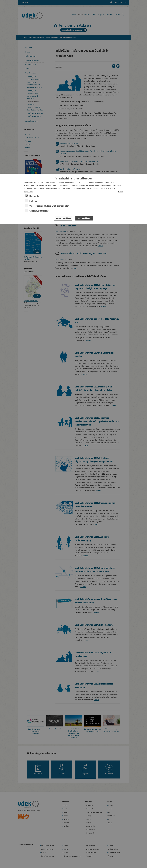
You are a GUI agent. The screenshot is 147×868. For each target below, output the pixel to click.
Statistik (33, 201)
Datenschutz (110, 188)
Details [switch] (120, 192)
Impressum (28, 192)
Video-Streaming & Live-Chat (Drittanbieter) (49, 206)
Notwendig (34, 196)
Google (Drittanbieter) (39, 211)
